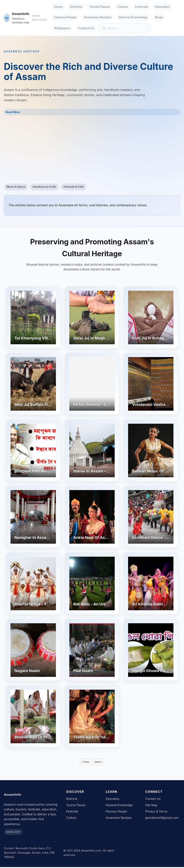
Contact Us (86, 28)
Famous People (65, 17)
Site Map (151, 806)
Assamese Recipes (98, 17)
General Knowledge (133, 17)
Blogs (159, 17)
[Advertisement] (92, 149)
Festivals (141, 7)
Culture (123, 7)
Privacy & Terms (156, 813)
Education (163, 7)
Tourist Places (100, 7)
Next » (99, 762)
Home (58, 7)
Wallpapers (62, 28)
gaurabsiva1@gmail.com (162, 819)
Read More (13, 112)
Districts (76, 7)
